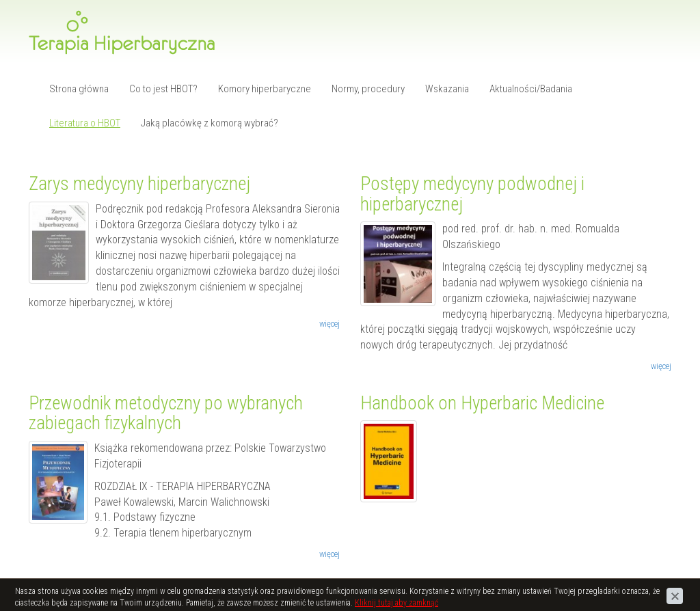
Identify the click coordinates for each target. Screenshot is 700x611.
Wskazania (447, 89)
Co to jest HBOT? (163, 89)
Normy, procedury (368, 89)
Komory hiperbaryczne (265, 89)
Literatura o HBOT (85, 123)
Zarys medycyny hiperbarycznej (139, 184)
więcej (329, 324)
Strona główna (79, 89)
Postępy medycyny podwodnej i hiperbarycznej (472, 194)
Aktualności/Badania (531, 89)
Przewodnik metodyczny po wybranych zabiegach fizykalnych (166, 413)
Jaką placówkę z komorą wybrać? (210, 123)
